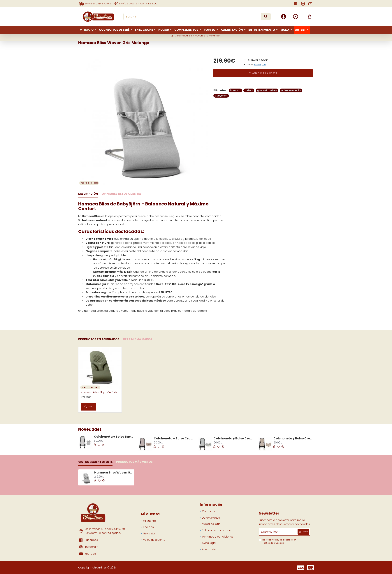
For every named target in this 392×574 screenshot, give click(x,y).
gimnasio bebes (267, 90)
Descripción (88, 194)
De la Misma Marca (138, 339)
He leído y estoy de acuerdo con (277, 542)
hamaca (235, 90)
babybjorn (221, 96)
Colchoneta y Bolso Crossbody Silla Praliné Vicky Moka (174, 439)
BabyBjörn (260, 65)
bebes (249, 90)
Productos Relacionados (99, 339)
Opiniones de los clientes (122, 194)
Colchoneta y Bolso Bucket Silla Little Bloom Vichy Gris (114, 437)
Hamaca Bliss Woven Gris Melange (114, 473)
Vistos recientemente (95, 462)
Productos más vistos (134, 462)
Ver (89, 407)
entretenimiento (291, 90)
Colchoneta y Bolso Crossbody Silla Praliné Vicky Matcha (234, 439)
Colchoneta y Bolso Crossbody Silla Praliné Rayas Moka (293, 439)
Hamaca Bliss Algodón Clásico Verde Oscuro (101, 392)
